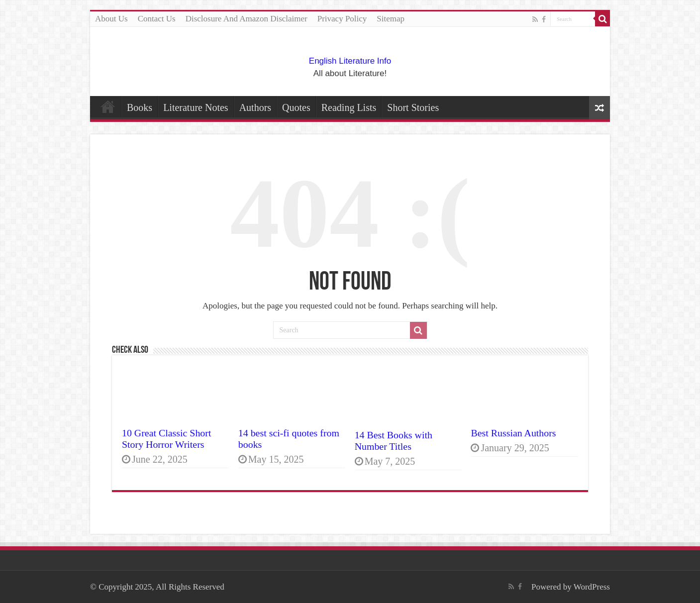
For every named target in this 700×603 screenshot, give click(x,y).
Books (140, 107)
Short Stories (413, 107)
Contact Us (157, 19)
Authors (255, 107)
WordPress (592, 587)
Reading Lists (349, 107)
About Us (111, 19)
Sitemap (391, 19)
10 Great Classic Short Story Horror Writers (166, 439)
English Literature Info (350, 61)
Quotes (296, 107)
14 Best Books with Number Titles (394, 441)
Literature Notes (196, 107)
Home (108, 106)
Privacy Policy (342, 19)
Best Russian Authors (513, 433)
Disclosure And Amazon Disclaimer (247, 19)
